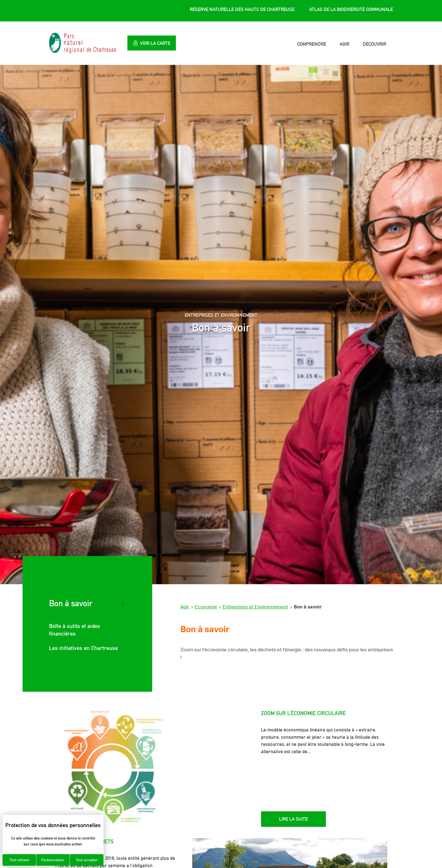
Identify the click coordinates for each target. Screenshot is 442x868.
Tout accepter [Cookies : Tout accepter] (87, 860)
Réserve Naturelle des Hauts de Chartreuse (242, 9)
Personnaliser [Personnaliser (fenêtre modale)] (53, 860)
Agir (344, 44)
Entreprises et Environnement (255, 607)
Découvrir (374, 44)
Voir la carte (152, 43)
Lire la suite (293, 819)
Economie (206, 607)
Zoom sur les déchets (84, 841)
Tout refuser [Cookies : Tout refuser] (19, 860)
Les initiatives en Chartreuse (83, 648)
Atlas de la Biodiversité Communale (351, 9)
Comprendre (312, 44)
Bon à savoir (71, 603)
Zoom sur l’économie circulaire (303, 713)
